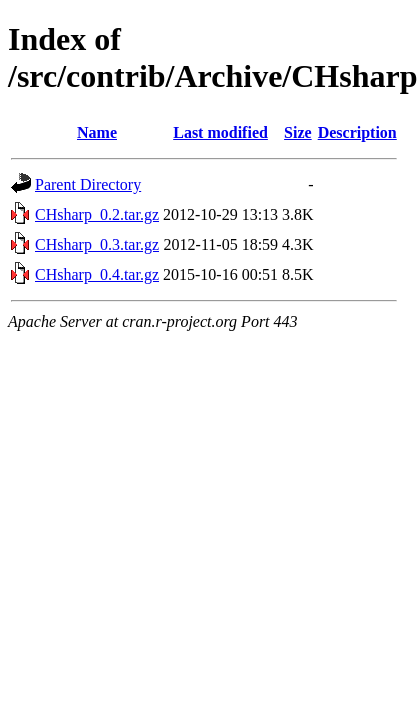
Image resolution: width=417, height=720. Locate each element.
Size (298, 132)
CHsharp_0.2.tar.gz (97, 214)
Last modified (220, 132)
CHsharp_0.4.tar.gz (97, 274)
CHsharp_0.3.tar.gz (97, 244)
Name (97, 132)
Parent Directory (88, 184)
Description (357, 132)
